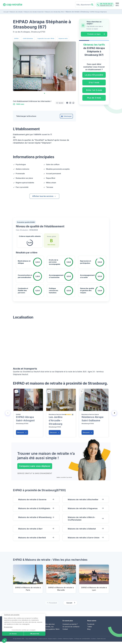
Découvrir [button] (22, 432)
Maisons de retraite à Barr (32, 530)
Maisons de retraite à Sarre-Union (85, 540)
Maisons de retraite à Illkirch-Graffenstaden (83, 520)
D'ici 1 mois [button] (94, 82)
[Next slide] (114, 413)
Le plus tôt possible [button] (94, 75)
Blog (89, 631)
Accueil (6, 12)
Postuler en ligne (94, 34)
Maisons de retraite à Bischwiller (85, 500)
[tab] (44, 93)
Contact (65, 631)
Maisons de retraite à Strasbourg (76, 12)
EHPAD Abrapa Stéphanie (97, 12)
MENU (117, 6)
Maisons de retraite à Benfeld (34, 540)
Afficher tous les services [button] (44, 196)
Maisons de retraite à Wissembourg (29, 520)
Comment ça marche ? (70, 627)
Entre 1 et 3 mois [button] (94, 90)
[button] (67, 103)
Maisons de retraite (16, 12)
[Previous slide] (8, 413)
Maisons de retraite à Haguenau (84, 509)
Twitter (90, 629)
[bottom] (16, 391)
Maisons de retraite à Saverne (34, 500)
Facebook (91, 627)
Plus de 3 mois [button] (94, 98)
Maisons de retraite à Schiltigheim (36, 509)
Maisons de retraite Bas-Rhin (55, 12)
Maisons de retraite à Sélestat (83, 530)
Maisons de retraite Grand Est (34, 12)
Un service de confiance (71, 629)
